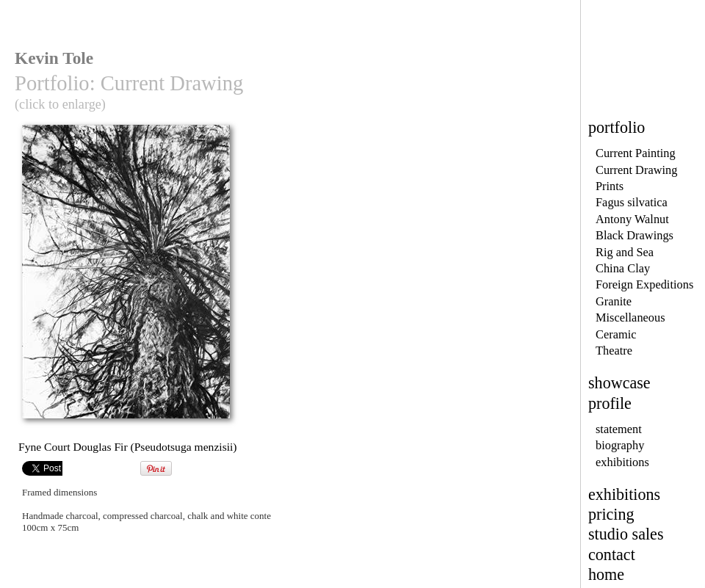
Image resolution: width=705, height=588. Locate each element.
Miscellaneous (630, 317)
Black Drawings (634, 235)
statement (619, 429)
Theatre (614, 351)
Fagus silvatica (632, 202)
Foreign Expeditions (644, 284)
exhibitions (622, 462)
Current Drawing (636, 170)
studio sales (626, 534)
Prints (610, 186)
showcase (619, 383)
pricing (611, 514)
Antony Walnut (632, 219)
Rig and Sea (625, 252)
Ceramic (616, 334)
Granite (614, 301)
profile (610, 403)
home (606, 574)
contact (612, 555)
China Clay (623, 268)
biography (620, 445)
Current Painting (636, 153)
